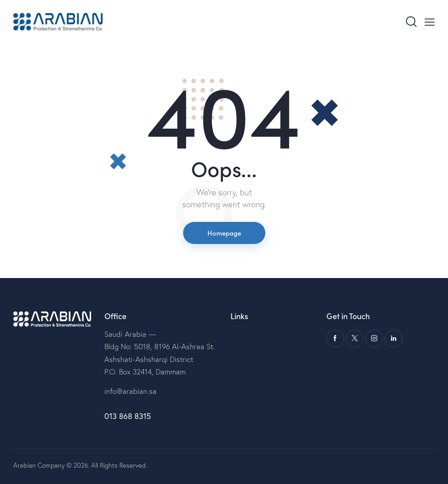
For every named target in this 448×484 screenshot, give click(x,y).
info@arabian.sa (130, 391)
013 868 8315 (128, 416)
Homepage (224, 233)
